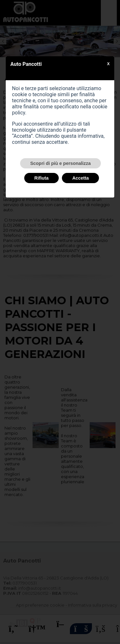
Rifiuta (42, 178)
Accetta (80, 178)
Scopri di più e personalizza (61, 163)
